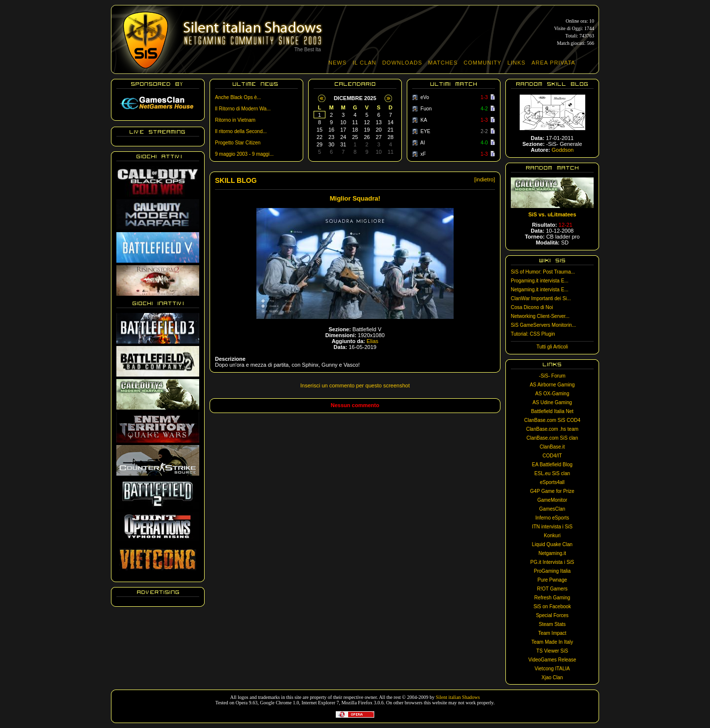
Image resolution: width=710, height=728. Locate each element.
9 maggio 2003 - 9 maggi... (244, 154)
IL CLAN (364, 63)
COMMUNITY (482, 63)
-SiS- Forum (552, 376)
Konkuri (552, 536)
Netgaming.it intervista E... (540, 290)
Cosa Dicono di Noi (532, 307)
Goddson (563, 150)
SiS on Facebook (552, 607)
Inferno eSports (552, 518)
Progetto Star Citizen (238, 143)
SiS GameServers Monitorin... (543, 325)
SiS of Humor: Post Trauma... (543, 272)
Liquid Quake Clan (552, 544)
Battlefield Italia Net (552, 411)
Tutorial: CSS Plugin (533, 334)
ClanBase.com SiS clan (552, 438)
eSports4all (552, 482)
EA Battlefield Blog (552, 465)
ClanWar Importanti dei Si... (541, 298)
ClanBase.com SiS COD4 (552, 420)
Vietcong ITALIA (552, 669)
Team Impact (552, 633)
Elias (373, 341)
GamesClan (552, 509)
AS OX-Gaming (552, 394)
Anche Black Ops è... (238, 97)
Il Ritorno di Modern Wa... (243, 109)
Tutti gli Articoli (552, 347)
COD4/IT (552, 456)
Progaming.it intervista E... (540, 281)
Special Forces (552, 615)
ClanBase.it (552, 447)
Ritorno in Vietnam (235, 120)
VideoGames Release (552, 660)
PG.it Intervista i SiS (552, 562)
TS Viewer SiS (552, 651)
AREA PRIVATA (553, 63)
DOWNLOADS (402, 63)
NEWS (337, 63)
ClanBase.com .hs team (552, 429)
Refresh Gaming (552, 598)
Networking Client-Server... (540, 316)
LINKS (516, 63)
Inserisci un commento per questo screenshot (355, 385)
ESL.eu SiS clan (552, 473)
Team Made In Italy (552, 642)
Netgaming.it (552, 553)
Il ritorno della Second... (241, 131)
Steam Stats (552, 624)
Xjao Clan (552, 677)
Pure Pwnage (552, 580)
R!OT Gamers (552, 589)
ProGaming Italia (552, 571)
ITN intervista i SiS (552, 527)
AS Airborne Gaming (552, 385)
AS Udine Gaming (552, 402)
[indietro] (485, 179)
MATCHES (443, 63)
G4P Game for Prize (552, 491)
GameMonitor (552, 500)
